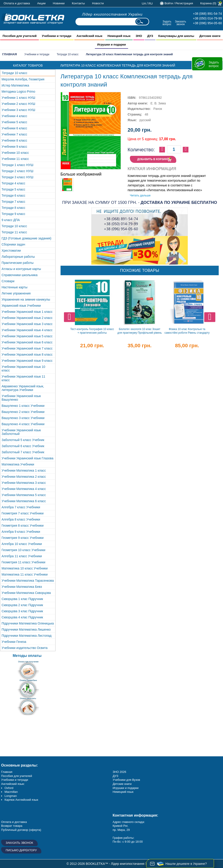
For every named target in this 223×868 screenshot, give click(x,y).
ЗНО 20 (118, 772)
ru (151, 4)
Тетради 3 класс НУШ (18, 177)
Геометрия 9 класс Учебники (23, 538)
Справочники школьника (20, 275)
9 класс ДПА (11, 220)
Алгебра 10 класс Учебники (22, 544)
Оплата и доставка (17, 3)
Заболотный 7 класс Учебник (23, 452)
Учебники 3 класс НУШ (18, 110)
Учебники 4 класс (14, 116)
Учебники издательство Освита (25, 648)
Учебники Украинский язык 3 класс (27, 324)
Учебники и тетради (37, 54)
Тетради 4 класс (13, 183)
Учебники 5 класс (14, 122)
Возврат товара (12, 826)
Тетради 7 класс (13, 202)
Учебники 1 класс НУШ (18, 98)
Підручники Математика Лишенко (26, 629)
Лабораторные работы (18, 257)
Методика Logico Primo (18, 92)
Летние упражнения (16, 293)
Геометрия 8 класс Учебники (23, 526)
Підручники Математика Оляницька (28, 623)
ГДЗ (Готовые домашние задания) (26, 238)
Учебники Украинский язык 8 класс (27, 354)
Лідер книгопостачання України (112, 14)
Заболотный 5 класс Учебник (23, 440)
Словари (8, 281)
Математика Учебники (18, 464)
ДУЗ (116, 776)
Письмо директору (21, 850)
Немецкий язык (123, 792)
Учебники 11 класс (15, 159)
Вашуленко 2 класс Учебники (23, 412)
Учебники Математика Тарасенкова (28, 581)
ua (144, 4)
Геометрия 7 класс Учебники (23, 513)
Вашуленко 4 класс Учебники (23, 424)
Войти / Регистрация (179, 3)
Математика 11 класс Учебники (25, 574)
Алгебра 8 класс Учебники (21, 519)
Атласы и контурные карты (21, 269)
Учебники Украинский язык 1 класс (27, 312)
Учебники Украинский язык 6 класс (27, 342)
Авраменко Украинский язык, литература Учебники (23, 388)
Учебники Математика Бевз (22, 587)
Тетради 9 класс (13, 214)
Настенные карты (14, 287)
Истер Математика (15, 85)
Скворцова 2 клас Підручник (22, 605)
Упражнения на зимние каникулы (26, 299)
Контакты (78, 3)
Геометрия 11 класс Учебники (23, 562)
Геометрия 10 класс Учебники (23, 550)
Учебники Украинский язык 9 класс (27, 361)
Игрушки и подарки (126, 788)
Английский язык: (13, 784)
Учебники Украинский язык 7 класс (27, 348)
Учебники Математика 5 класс (24, 495)
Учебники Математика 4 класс (24, 489)
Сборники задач (13, 244)
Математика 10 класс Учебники (25, 568)
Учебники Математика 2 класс (24, 477)
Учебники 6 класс (14, 128)
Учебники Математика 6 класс (24, 501)
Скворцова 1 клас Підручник (22, 599)
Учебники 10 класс (15, 153)
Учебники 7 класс (14, 134)
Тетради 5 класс (13, 189)
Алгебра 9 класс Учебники (21, 532)
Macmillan (11, 792)
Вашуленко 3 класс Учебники (23, 418)
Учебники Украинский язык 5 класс (27, 336)
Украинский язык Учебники (21, 306)
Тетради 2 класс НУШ (18, 171)
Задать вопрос (167, 23)
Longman (11, 796)
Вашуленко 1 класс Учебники (23, 406)
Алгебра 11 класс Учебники (22, 556)
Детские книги (122, 784)
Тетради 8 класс (13, 208)
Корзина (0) (208, 3)
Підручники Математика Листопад (27, 636)
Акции (41, 3)
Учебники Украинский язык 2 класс (27, 318)
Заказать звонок (181, 23)
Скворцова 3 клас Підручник (22, 611)
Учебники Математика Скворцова (26, 593)
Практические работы (18, 263)
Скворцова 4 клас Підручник (22, 617)
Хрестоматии (11, 251)
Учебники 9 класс (14, 147)
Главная (10, 54)
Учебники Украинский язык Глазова (27, 458)
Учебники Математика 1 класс (24, 470)
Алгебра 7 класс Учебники (21, 507)
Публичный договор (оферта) (21, 830)
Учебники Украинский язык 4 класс (27, 330)
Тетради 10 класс (68, 54)
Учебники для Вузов (126, 780)
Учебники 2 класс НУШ (18, 104)
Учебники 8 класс (14, 140)
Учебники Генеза (14, 642)
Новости (98, 3)
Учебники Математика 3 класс (24, 483)
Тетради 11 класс (14, 232)
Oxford (9, 788)
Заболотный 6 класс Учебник (23, 446)
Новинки (59, 3)
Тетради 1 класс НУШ (18, 165)
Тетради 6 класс (13, 195)
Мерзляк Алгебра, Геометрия (23, 79)
